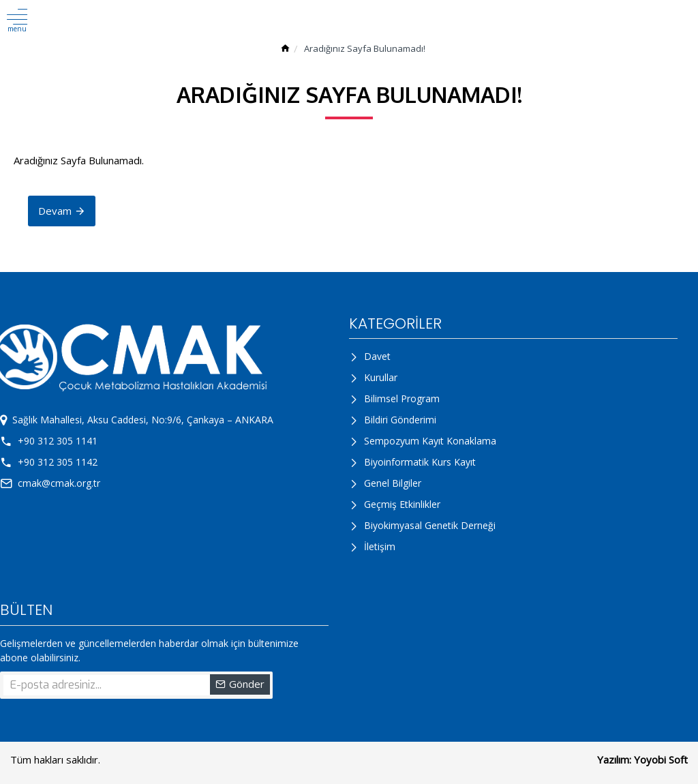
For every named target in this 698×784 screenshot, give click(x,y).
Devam (55, 211)
